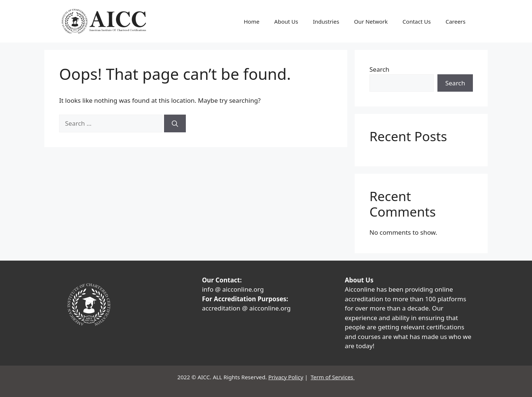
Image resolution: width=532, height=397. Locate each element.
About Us (286, 21)
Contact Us (417, 21)
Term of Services (333, 377)
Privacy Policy (286, 377)
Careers (456, 21)
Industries (326, 21)
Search (379, 69)
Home (252, 21)
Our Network (371, 21)
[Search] (175, 123)
